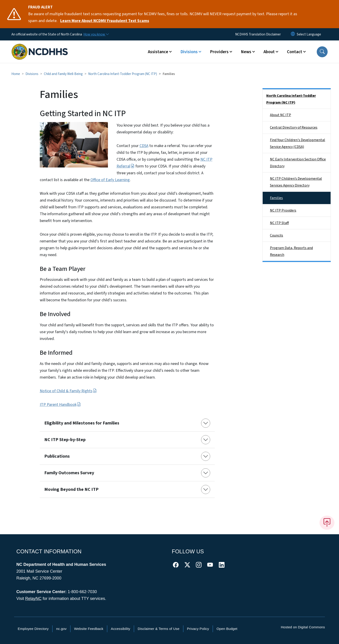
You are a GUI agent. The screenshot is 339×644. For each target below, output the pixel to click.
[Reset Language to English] (293, 34)
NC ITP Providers (283, 210)
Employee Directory (33, 629)
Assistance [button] (158, 52)
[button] (322, 52)
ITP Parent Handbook (60, 405)
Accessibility (121, 629)
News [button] (246, 52)
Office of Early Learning (110, 180)
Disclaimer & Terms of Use (159, 629)
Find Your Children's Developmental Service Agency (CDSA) (298, 143)
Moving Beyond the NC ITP (71, 489)
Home (16, 74)
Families (276, 198)
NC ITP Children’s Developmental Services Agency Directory (296, 182)
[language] (309, 34)
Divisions (32, 74)
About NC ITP (280, 115)
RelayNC (33, 599)
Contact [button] (295, 52)
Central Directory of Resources (294, 127)
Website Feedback (89, 629)
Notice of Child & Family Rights (68, 391)
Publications (57, 456)
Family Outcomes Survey (69, 473)
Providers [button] (219, 52)
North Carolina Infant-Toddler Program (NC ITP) (123, 74)
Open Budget (227, 629)
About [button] (269, 52)
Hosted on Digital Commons (303, 627)
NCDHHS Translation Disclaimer (258, 34)
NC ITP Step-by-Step (65, 440)
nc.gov (61, 629)
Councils (277, 235)
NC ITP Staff (279, 223)
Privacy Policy (198, 629)
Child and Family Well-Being (63, 74)
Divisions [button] (189, 52)
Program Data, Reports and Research (291, 251)
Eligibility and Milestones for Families (82, 423)
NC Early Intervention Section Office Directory (298, 163)
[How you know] (96, 34)
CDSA (144, 146)
